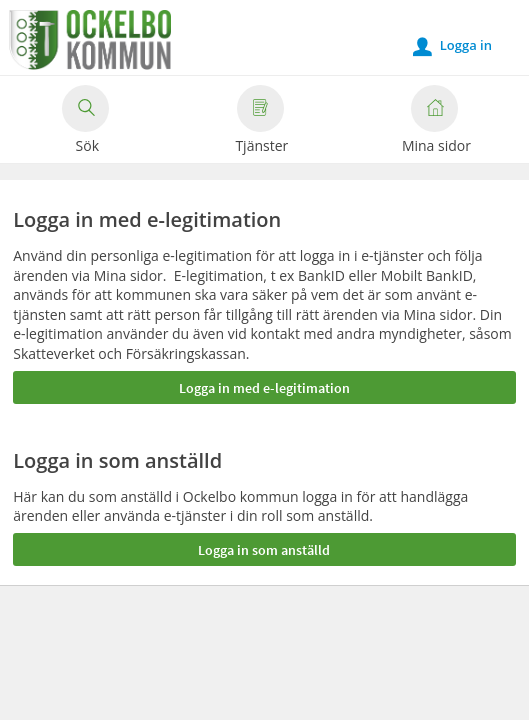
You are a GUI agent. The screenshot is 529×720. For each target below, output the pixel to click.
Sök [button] (85, 122)
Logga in (452, 46)
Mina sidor (436, 122)
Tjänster (261, 122)
